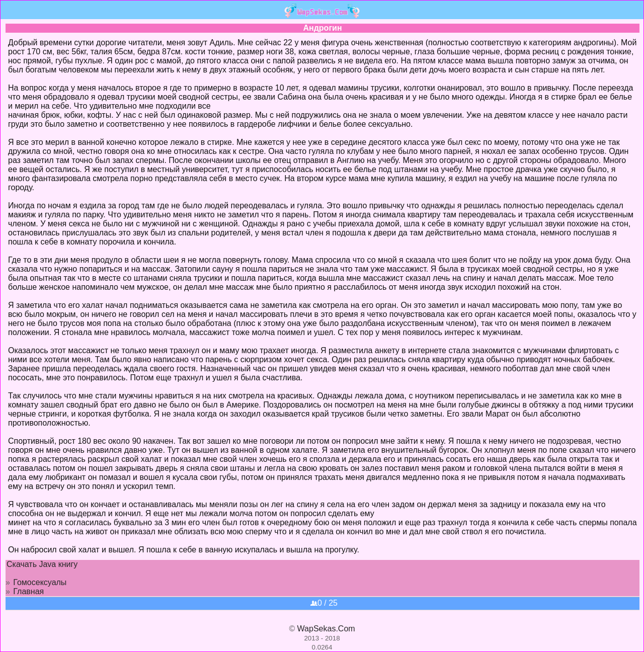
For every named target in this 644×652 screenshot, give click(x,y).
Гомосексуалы (40, 582)
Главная (28, 591)
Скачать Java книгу (42, 564)
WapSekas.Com (326, 629)
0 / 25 (324, 603)
